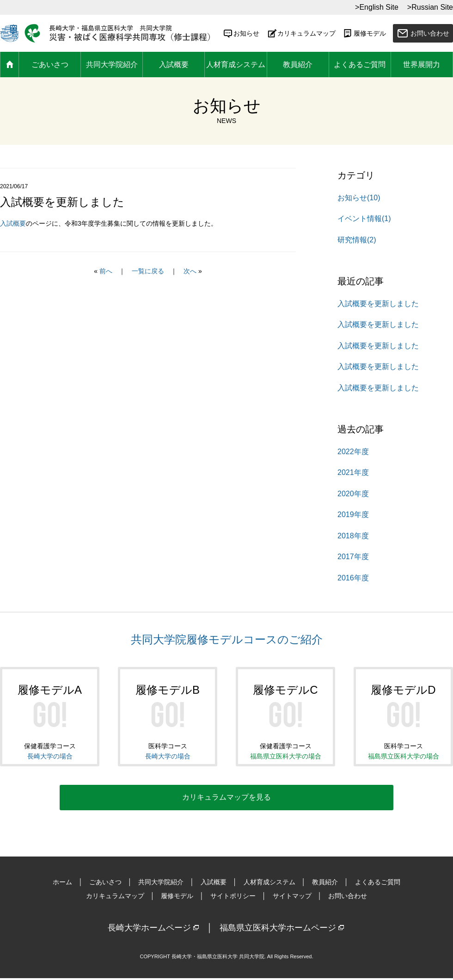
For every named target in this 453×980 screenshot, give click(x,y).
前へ (106, 271)
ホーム (9, 65)
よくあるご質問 (360, 65)
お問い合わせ (430, 33)
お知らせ (241, 33)
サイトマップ (292, 898)
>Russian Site (430, 7)
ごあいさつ (50, 65)
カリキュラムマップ (301, 33)
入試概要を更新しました (378, 304)
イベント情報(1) (364, 219)
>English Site (377, 7)
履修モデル (364, 33)
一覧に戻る (148, 271)
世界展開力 (422, 65)
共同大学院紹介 (112, 65)
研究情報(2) (357, 240)
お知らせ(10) (359, 198)
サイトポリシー (233, 898)
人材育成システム (236, 65)
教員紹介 (298, 65)
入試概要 (174, 65)
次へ (190, 271)
